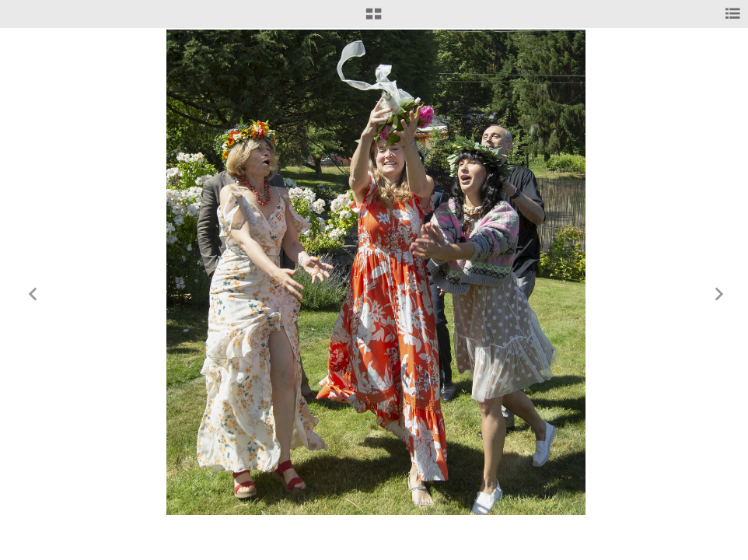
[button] (374, 19)
